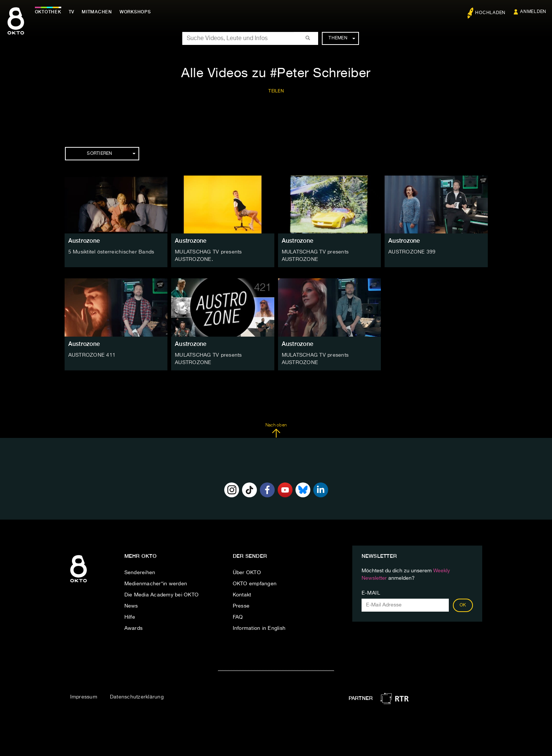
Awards (134, 628)
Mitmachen (98, 12)
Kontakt (242, 595)
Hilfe (130, 617)
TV (72, 12)
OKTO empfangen (255, 583)
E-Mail (371, 593)
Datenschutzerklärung (137, 697)
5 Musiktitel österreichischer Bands (111, 252)
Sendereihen (140, 572)
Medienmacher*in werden (156, 583)
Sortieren (111, 154)
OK (463, 605)
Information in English (259, 628)
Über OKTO (247, 572)
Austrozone (84, 241)
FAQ (238, 617)
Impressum (84, 697)
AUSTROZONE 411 (92, 355)
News (131, 606)
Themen (342, 38)
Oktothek (48, 12)
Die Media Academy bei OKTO (162, 595)
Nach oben (276, 430)
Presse (241, 606)
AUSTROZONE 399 (412, 252)
